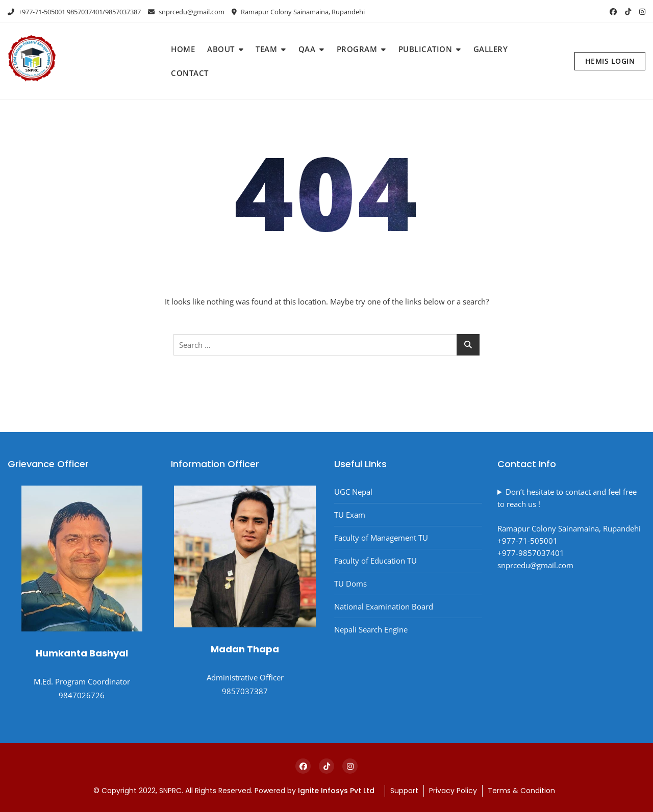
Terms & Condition (521, 791)
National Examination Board (384, 606)
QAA (307, 49)
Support (404, 791)
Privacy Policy (453, 791)
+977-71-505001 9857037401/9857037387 (74, 12)
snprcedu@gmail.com (186, 12)
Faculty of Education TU (375, 561)
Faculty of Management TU (381, 538)
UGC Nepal (353, 492)
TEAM (266, 49)
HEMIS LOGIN (610, 61)
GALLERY (491, 49)
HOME (183, 49)
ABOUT (221, 49)
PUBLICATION (425, 49)
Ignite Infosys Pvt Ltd (337, 791)
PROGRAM (357, 49)
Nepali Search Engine (371, 629)
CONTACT (190, 73)
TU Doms (350, 583)
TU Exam (350, 515)
